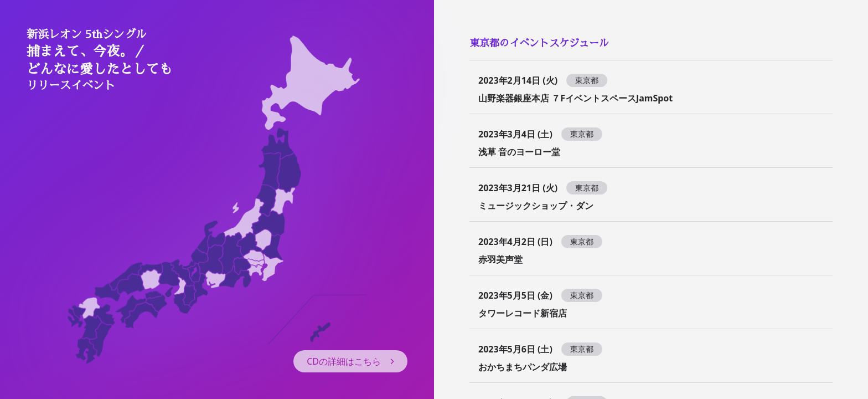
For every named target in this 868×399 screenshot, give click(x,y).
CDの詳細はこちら (350, 361)
